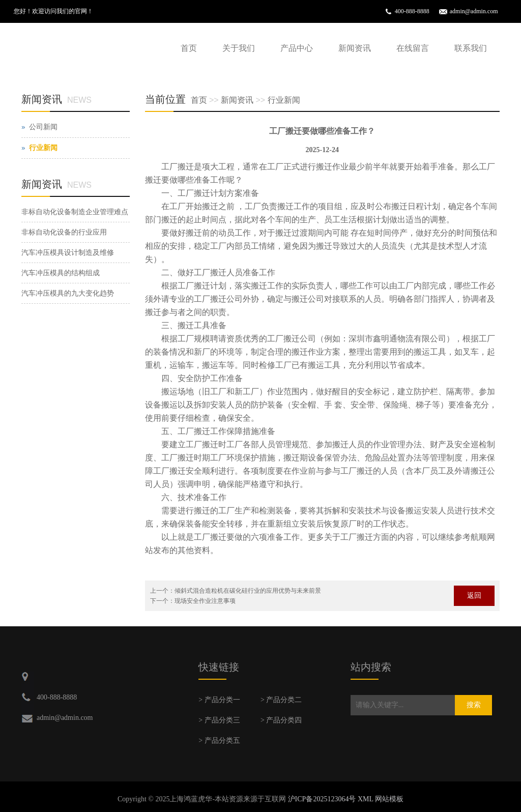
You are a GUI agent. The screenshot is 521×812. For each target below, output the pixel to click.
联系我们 (471, 48)
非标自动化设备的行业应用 (64, 232)
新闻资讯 (355, 48)
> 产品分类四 (281, 720)
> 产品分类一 (219, 700)
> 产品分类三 (219, 720)
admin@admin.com (474, 11)
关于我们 (239, 48)
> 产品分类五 (219, 741)
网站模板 (389, 799)
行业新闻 (284, 100)
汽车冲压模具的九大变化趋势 (68, 293)
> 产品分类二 (281, 700)
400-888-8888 (412, 11)
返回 (474, 596)
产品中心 (297, 48)
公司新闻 (43, 127)
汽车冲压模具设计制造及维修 (68, 253)
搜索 (474, 705)
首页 (189, 48)
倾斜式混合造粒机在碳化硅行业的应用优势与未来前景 (248, 591)
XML (366, 799)
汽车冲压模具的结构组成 (61, 273)
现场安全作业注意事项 (205, 601)
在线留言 (413, 48)
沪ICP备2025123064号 (322, 799)
